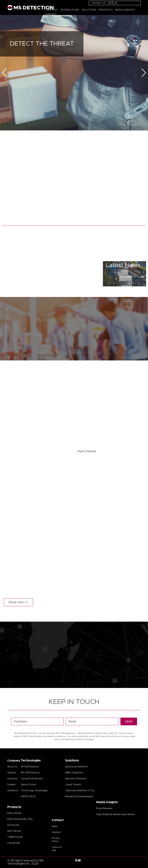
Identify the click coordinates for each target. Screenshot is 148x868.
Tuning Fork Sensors (32, 779)
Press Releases (104, 808)
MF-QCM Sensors (30, 773)
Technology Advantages (34, 790)
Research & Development (79, 796)
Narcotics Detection (76, 779)
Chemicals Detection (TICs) (80, 790)
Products (106, 10)
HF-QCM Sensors (30, 767)
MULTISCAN (14, 831)
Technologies (70, 10)
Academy (13, 790)
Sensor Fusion (29, 785)
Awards (12, 773)
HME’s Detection (74, 773)
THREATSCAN (15, 837)
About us (12, 767)
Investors (12, 779)
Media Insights (125, 10)
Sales (55, 826)
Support (56, 832)
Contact (51, 14)
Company (51, 10)
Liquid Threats (73, 785)
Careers (11, 785)
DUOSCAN (13, 825)
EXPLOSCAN (14, 813)
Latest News (123, 265)
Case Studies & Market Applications (115, 814)
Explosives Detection (77, 767)
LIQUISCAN (14, 843)
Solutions (89, 10)
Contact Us (99, 3)
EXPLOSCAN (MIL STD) (20, 819)
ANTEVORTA (28, 796)
